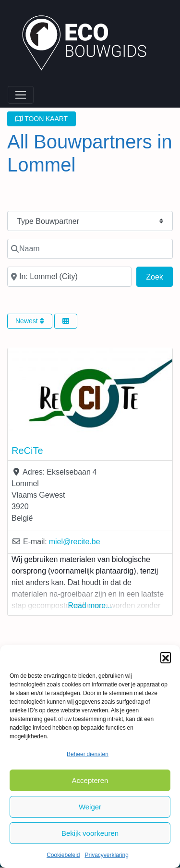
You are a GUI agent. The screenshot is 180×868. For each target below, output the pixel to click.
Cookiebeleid (63, 855)
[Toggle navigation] (21, 95)
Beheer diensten (88, 754)
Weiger (90, 807)
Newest (30, 321)
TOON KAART (42, 119)
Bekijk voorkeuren (90, 833)
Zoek (159, 276)
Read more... (90, 605)
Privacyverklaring (107, 855)
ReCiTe (27, 451)
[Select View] (66, 321)
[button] (166, 657)
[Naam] (90, 249)
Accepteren (90, 780)
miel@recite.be (75, 542)
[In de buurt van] (69, 277)
